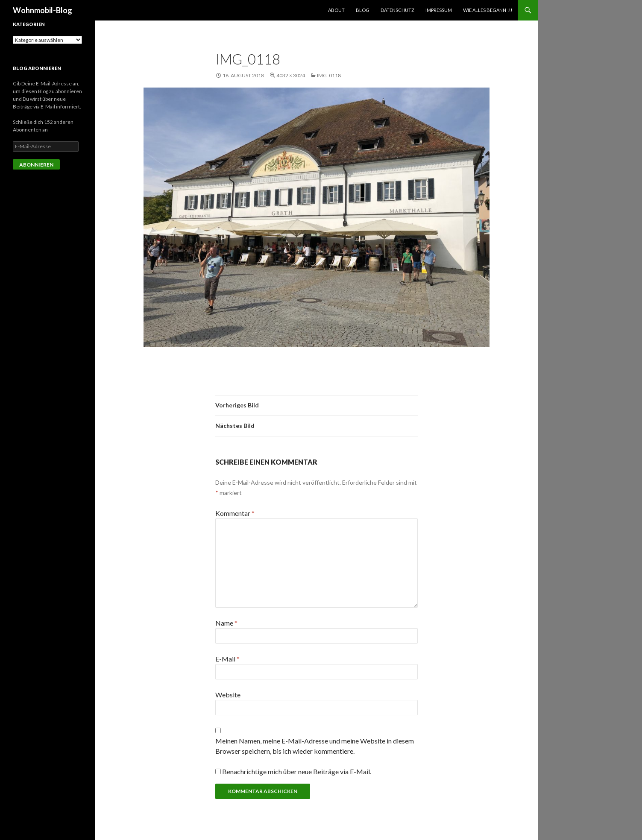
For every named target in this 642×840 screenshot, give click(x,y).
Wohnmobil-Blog (43, 10)
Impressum (439, 10)
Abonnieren (36, 165)
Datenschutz (397, 10)
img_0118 (329, 75)
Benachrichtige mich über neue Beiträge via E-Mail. (297, 771)
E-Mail (227, 659)
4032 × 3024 (291, 75)
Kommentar (235, 513)
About (336, 10)
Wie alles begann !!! (488, 10)
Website (228, 695)
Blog (363, 10)
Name (226, 623)
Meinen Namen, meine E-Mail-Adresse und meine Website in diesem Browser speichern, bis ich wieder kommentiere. (315, 746)
